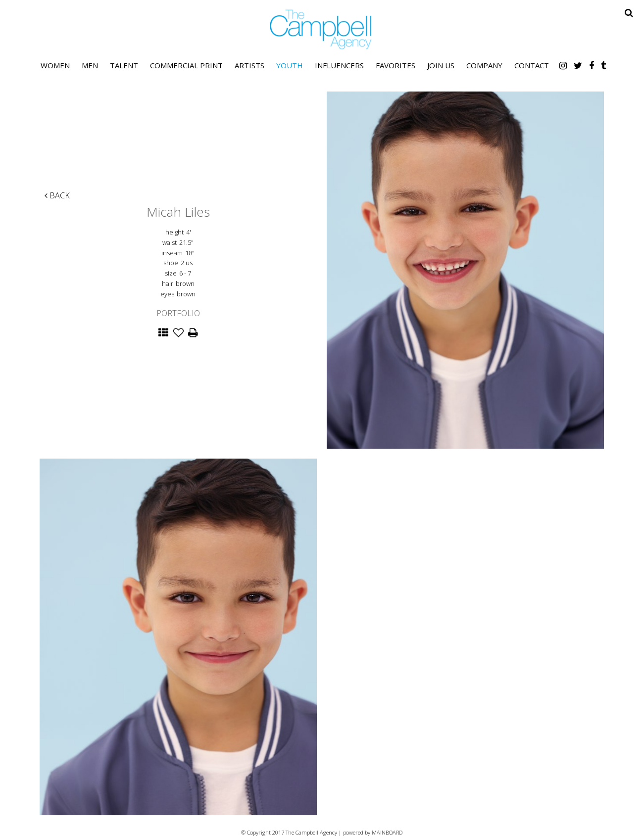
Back (57, 195)
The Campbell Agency (322, 29)
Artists (249, 65)
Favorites (396, 65)
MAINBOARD (387, 832)
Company (484, 65)
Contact (532, 65)
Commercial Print (186, 65)
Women (55, 65)
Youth (290, 65)
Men (90, 65)
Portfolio (178, 313)
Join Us (441, 65)
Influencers (339, 65)
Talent (124, 65)
